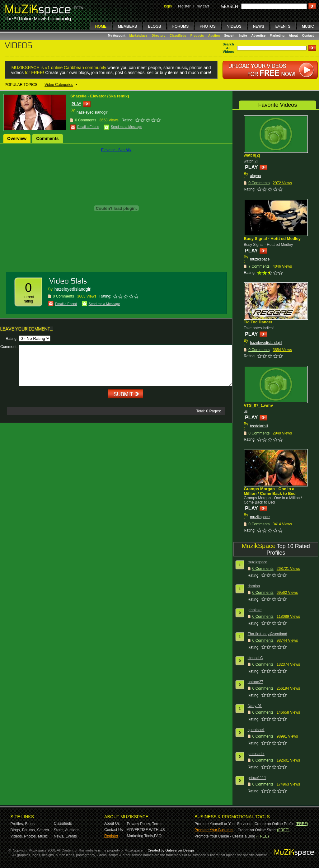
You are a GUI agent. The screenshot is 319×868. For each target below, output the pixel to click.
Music (43, 836)
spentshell (256, 730)
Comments (47, 138)
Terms (157, 824)
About (293, 36)
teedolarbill (259, 426)
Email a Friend (88, 127)
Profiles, (17, 824)
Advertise (258, 36)
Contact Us (113, 830)
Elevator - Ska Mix (116, 150)
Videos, (17, 836)
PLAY (76, 104)
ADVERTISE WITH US (146, 830)
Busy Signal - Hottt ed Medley (272, 239)
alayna (255, 176)
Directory (158, 36)
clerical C (255, 658)
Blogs (30, 824)
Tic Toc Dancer (258, 322)
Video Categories (59, 85)
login (168, 6)
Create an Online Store (257, 830)
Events (71, 836)
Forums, (29, 830)
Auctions (72, 830)
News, (59, 836)
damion (254, 586)
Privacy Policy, (139, 824)
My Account (117, 36)
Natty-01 (255, 706)
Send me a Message (127, 127)
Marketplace (138, 36)
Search (229, 36)
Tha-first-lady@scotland (267, 634)
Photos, (30, 836)
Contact (308, 36)
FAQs (159, 836)
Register (111, 836)
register (184, 6)
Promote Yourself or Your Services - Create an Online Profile (244, 824)
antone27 (256, 682)
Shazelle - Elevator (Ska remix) (100, 96)
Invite (243, 36)
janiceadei (256, 754)
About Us (112, 823)
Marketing (277, 36)
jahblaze (255, 610)
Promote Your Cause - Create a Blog (225, 836)
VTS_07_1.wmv (258, 405)
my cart (203, 6)
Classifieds (178, 36)
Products (197, 36)
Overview (17, 138)
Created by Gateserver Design (171, 850)
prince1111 (257, 778)
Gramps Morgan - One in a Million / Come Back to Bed (270, 491)
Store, (59, 830)
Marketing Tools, (141, 836)
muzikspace (260, 259)
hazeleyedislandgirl (92, 112)
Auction (214, 36)
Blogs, (16, 830)
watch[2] (252, 155)
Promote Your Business (214, 830)
